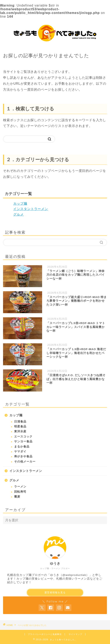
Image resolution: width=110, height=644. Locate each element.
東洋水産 (20, 431)
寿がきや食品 (23, 456)
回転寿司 (20, 492)
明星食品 (20, 426)
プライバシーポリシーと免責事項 (45, 634)
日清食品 (20, 422)
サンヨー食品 (23, 441)
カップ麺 (20, 204)
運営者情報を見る (55, 593)
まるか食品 (22, 447)
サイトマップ (75, 634)
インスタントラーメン (31, 209)
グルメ (19, 214)
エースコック (23, 437)
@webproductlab (74, 575)
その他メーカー (25, 462)
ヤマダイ (20, 452)
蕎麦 (17, 497)
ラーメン (20, 487)
